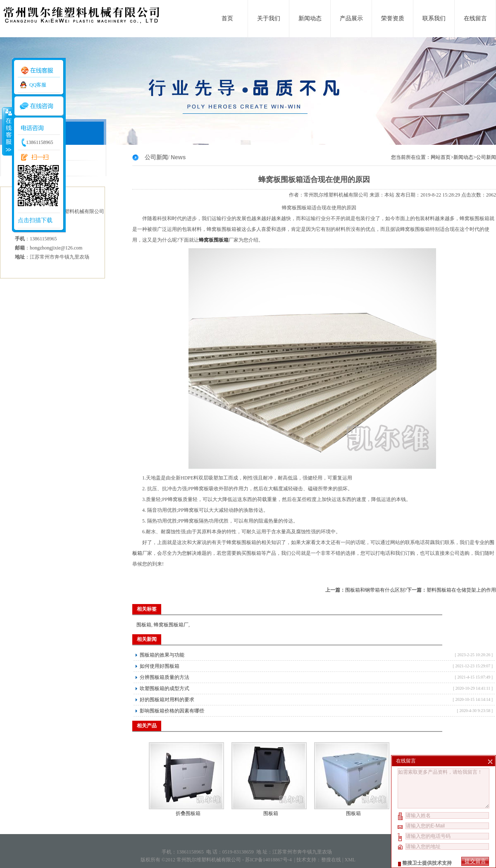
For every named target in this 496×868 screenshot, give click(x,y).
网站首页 (441, 157)
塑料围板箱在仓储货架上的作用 (461, 590)
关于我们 (269, 18)
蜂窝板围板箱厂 (171, 625)
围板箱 (144, 625)
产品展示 (351, 18)
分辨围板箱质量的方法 (165, 677)
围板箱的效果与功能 (162, 655)
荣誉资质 (393, 18)
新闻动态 (310, 18)
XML (350, 860)
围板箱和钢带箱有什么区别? (376, 590)
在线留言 (475, 18)
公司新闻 (486, 157)
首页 (227, 18)
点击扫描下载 (35, 220)
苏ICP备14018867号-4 (269, 860)
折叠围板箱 (188, 813)
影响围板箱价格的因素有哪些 (172, 711)
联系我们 (434, 18)
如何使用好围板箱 (160, 666)
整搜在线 (331, 860)
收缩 (7, 131)
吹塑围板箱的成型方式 (165, 688)
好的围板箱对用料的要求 (167, 700)
